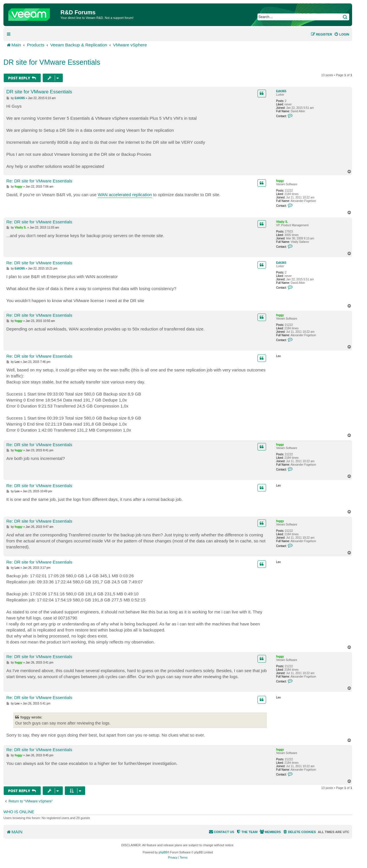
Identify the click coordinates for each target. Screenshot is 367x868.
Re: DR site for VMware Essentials (39, 181)
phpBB (163, 852)
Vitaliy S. (282, 222)
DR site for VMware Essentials (52, 62)
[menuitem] (342, 34)
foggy (280, 181)
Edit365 (281, 91)
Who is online (19, 812)
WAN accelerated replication (125, 195)
